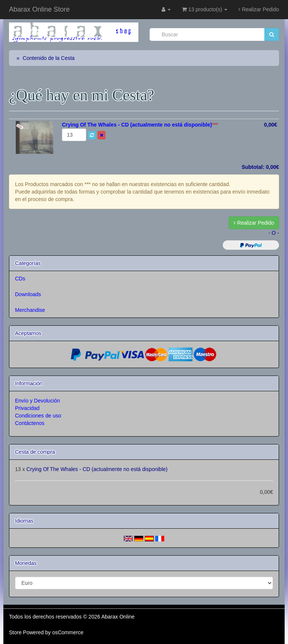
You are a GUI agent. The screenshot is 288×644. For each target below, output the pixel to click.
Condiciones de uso (38, 416)
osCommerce (68, 632)
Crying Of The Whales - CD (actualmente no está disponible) (97, 469)
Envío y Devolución (37, 401)
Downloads (28, 294)
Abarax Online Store (39, 9)
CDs (20, 279)
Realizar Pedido (259, 9)
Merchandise (30, 310)
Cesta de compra (35, 452)
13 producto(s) (205, 9)
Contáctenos (30, 423)
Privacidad (27, 408)
